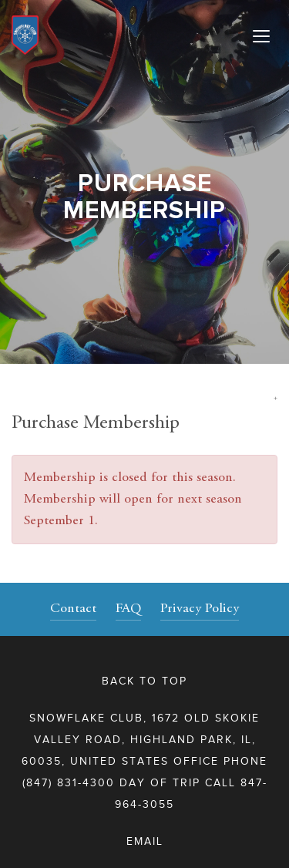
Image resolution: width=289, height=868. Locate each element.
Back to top (144, 681)
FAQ (128, 609)
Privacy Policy (200, 609)
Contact (73, 609)
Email (145, 841)
